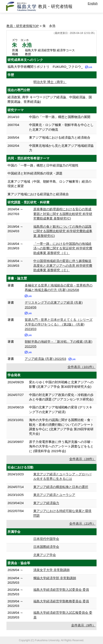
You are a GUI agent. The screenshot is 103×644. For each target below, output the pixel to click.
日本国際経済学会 (46, 547)
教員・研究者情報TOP (23, 26)
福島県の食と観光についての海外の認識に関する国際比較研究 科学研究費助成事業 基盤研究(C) (63, 231)
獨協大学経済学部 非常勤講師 (55, 578)
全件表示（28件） (82, 459)
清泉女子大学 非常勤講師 (51, 570)
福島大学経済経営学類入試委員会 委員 (61, 590)
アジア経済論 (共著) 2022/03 (45, 359)
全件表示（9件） (83, 625)
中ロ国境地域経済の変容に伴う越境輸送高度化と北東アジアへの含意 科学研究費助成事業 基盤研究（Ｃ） (63, 265)
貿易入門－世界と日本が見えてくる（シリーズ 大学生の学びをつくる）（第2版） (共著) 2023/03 (59, 324)
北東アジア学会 (45, 555)
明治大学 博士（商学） (50, 82)
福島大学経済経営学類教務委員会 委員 (61, 601)
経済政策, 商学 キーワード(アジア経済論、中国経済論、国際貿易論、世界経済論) (50, 99)
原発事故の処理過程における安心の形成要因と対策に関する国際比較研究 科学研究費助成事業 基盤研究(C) (63, 214)
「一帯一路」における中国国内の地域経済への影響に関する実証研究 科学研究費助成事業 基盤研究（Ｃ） (63, 248)
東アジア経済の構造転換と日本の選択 (61, 487)
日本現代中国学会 (46, 539)
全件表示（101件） (81, 367)
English (93, 3)
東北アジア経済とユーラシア (54, 495)
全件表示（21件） (82, 524)
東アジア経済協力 (46, 503)
